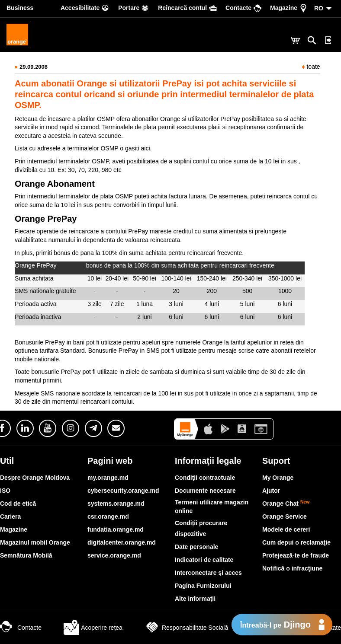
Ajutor (271, 491)
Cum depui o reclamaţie (296, 542)
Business (20, 8)
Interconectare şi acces (208, 573)
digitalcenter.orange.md (122, 542)
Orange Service (285, 516)
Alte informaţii (195, 599)
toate (311, 67)
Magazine (14, 529)
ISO (5, 491)
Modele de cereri (286, 529)
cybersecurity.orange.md (123, 491)
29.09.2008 (34, 67)
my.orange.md (108, 478)
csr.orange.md (108, 516)
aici (146, 148)
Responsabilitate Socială (186, 628)
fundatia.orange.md (116, 529)
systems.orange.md (116, 504)
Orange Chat (286, 504)
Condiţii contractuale (205, 478)
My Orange (278, 478)
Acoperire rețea (93, 628)
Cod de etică (18, 504)
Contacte (21, 628)
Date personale (196, 547)
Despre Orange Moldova (35, 478)
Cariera (10, 516)
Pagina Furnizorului (203, 586)
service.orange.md (114, 555)
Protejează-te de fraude (296, 555)
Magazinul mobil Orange (35, 542)
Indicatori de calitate (204, 560)
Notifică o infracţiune (292, 568)
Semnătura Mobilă (26, 555)
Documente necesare (205, 491)
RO (319, 8)
